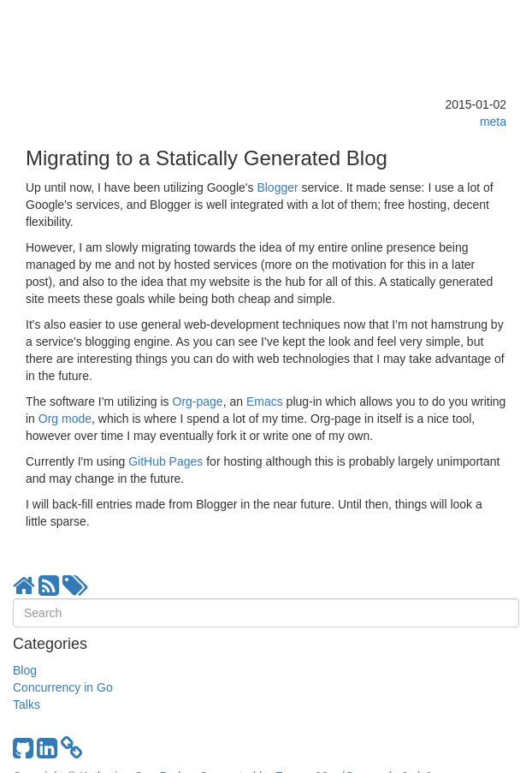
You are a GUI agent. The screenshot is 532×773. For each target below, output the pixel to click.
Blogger (277, 187)
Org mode (65, 419)
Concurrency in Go (63, 687)
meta (493, 122)
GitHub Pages (166, 461)
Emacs (265, 401)
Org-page (198, 401)
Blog (25, 670)
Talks (27, 705)
